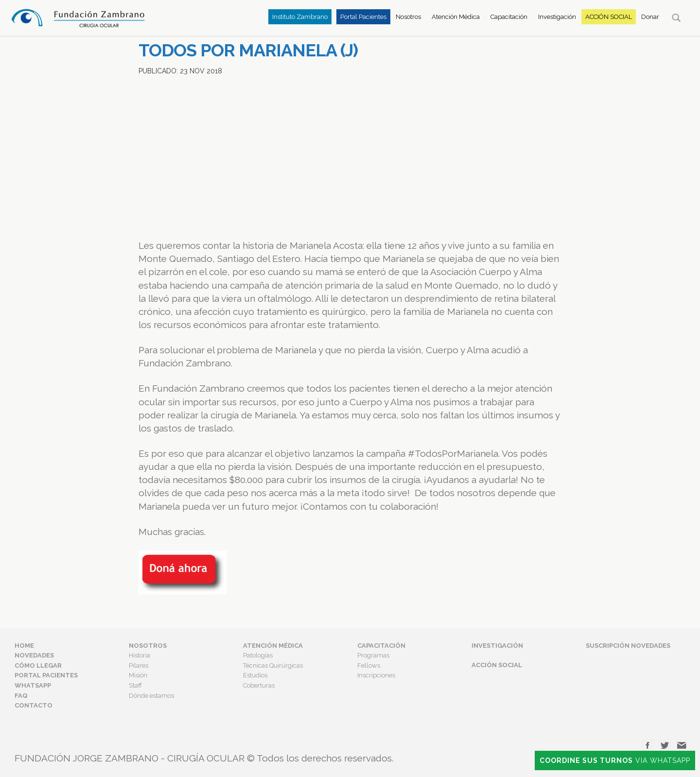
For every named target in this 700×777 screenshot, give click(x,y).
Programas (373, 655)
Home (24, 646)
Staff (135, 685)
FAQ (21, 696)
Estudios (255, 675)
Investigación (557, 17)
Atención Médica (456, 17)
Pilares (139, 665)
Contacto (34, 705)
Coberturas (259, 685)
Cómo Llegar (38, 665)
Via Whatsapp (615, 760)
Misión (138, 675)
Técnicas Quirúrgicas (273, 665)
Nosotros (408, 17)
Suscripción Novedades (628, 646)
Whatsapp (33, 685)
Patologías (258, 655)
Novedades (34, 655)
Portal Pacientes (363, 17)
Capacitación (509, 17)
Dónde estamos (151, 696)
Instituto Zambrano (300, 17)
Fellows (369, 665)
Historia (140, 655)
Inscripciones (376, 675)
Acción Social (609, 17)
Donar (650, 17)
